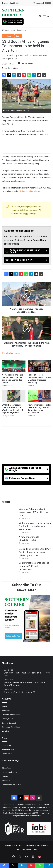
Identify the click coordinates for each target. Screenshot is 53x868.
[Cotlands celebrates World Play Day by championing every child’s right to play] (9, 553)
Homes (5, 776)
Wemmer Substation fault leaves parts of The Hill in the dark (33, 512)
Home (5, 30)
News (13, 30)
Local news (22, 30)
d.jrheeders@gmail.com (30, 191)
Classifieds (6, 768)
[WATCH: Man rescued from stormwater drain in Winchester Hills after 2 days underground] (14, 396)
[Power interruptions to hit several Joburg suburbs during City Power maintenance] (39, 396)
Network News (8, 750)
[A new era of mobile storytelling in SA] (9, 541)
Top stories (27, 850)
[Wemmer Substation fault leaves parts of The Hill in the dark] (9, 513)
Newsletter (6, 780)
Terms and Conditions (11, 727)
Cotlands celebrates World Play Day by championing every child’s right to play (35, 552)
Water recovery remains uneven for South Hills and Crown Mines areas (35, 526)
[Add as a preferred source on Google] (13, 21)
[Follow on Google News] (27, 260)
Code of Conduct (9, 723)
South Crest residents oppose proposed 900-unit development (34, 566)
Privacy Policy (8, 719)
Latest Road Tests (9, 772)
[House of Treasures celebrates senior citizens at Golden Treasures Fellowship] (39, 366)
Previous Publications (11, 715)
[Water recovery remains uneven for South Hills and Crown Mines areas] (9, 527)
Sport (18, 36)
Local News (7, 745)
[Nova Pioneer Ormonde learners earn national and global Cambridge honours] (14, 366)
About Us (6, 710)
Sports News (7, 754)
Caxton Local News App (12, 785)
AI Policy (5, 731)
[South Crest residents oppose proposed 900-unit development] (9, 566)
